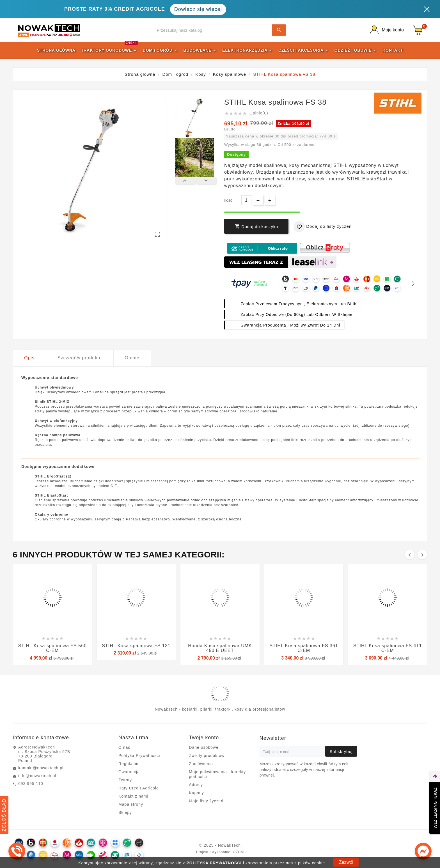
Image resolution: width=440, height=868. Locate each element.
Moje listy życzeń (206, 801)
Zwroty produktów (207, 756)
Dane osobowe (204, 747)
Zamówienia (201, 764)
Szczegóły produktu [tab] (80, 358)
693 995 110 (31, 784)
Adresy (196, 785)
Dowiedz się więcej (198, 9)
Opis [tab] (29, 358)
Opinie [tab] (132, 358)
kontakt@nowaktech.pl (41, 768)
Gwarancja (129, 772)
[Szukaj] (213, 30)
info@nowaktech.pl (37, 776)
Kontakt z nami (133, 796)
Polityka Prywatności (139, 756)
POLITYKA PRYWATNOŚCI (214, 863)
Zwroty (125, 780)
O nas (124, 747)
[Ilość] (246, 200)
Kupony (196, 793)
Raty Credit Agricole (139, 788)
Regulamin (129, 764)
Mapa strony (131, 804)
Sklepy (125, 812)
